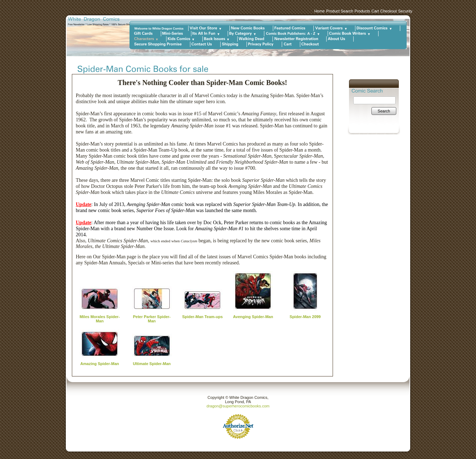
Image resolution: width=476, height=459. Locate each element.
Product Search (340, 11)
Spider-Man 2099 (305, 317)
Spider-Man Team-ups (202, 317)
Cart (375, 11)
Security (405, 11)
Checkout (388, 11)
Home (319, 11)
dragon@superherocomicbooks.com (238, 406)
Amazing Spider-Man (100, 364)
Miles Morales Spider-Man (100, 319)
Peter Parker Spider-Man (152, 319)
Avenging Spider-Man (253, 317)
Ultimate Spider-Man (152, 364)
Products (362, 11)
